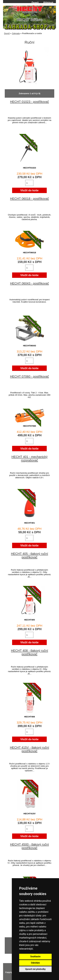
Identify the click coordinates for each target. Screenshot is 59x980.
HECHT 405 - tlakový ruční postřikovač (29, 555)
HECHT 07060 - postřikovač (29, 376)
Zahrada (16, 33)
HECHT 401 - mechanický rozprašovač (29, 459)
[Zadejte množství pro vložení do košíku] (29, 183)
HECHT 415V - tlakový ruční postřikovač (30, 749)
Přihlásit (48, 3)
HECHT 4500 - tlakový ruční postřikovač (29, 846)
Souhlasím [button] (35, 957)
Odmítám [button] (35, 963)
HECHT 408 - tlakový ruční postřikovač (29, 652)
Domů (35, 3)
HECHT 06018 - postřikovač (29, 199)
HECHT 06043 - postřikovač (29, 283)
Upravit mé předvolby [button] (35, 969)
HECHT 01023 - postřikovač (29, 102)
